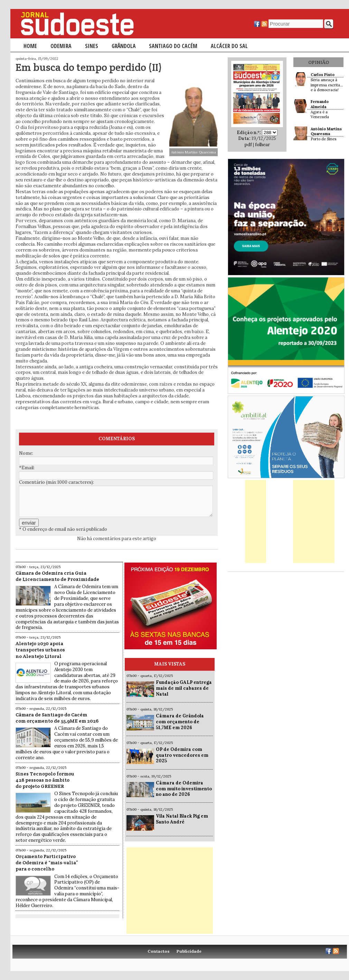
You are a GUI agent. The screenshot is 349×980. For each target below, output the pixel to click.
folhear (262, 145)
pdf (248, 145)
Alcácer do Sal (229, 46)
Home (30, 46)
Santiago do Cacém (173, 46)
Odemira (61, 46)
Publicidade (189, 951)
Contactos (159, 951)
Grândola (124, 46)
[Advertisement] (170, 891)
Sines (92, 46)
